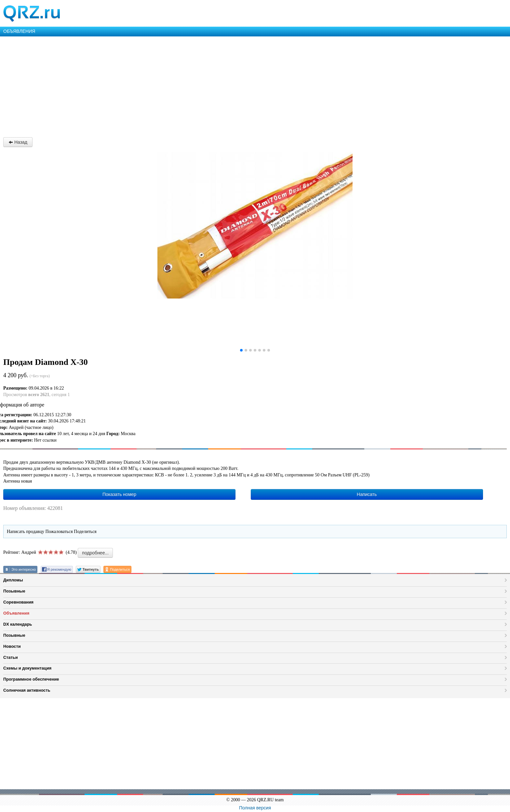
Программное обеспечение (31, 679)
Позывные (14, 591)
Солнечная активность (27, 690)
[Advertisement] (195, 85)
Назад (18, 142)
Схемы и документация (27, 668)
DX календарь (18, 624)
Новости (12, 646)
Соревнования (18, 602)
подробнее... (95, 553)
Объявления (16, 613)
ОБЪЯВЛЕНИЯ (19, 31)
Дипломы (13, 580)
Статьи (11, 657)
